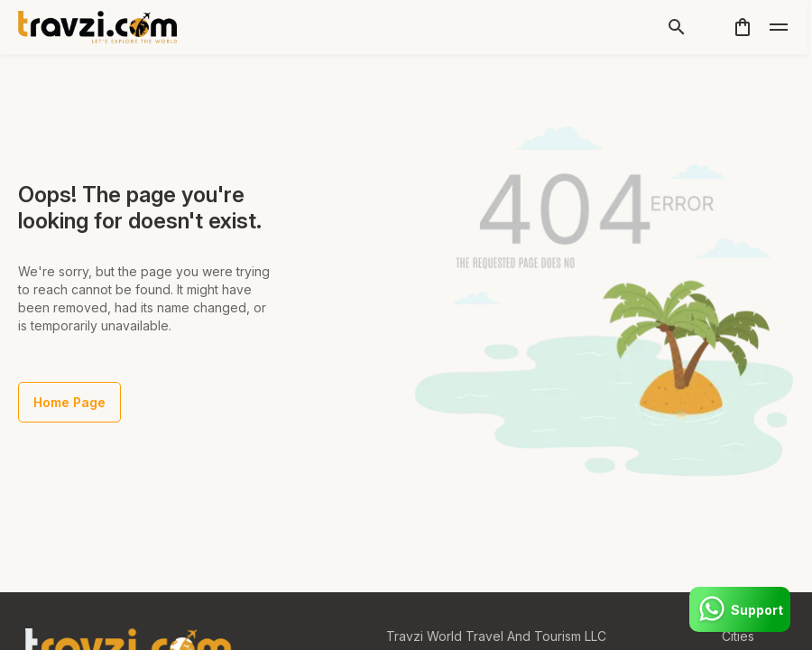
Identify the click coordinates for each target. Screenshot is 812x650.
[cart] (743, 27)
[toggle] (779, 27)
